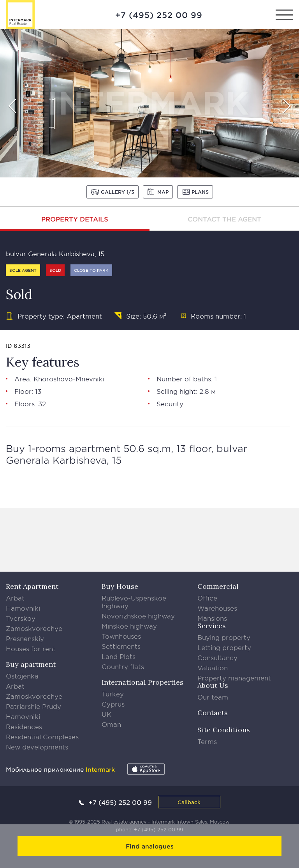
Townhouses (121, 636)
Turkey (113, 694)
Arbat (15, 598)
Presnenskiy (25, 638)
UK (106, 714)
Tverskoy (21, 618)
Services (212, 626)
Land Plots (119, 656)
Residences (24, 726)
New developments (37, 747)
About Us (213, 685)
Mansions (212, 618)
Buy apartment (31, 664)
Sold (55, 270)
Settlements (121, 646)
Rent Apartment (32, 586)
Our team (213, 697)
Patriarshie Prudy (33, 706)
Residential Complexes (42, 737)
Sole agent (23, 270)
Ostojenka (22, 676)
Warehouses (217, 608)
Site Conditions (224, 730)
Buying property (224, 637)
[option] (149, 103)
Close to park (91, 270)
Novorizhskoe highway (138, 616)
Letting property (224, 647)
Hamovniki (23, 608)
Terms (207, 741)
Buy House (120, 586)
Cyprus (113, 704)
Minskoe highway (129, 626)
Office (207, 598)
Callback (189, 802)
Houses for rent (31, 648)
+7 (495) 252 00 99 (159, 15)
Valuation (213, 668)
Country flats (123, 666)
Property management (234, 678)
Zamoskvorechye (34, 628)
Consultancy (217, 657)
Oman (111, 724)
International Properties (142, 682)
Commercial (218, 586)
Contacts (213, 713)
